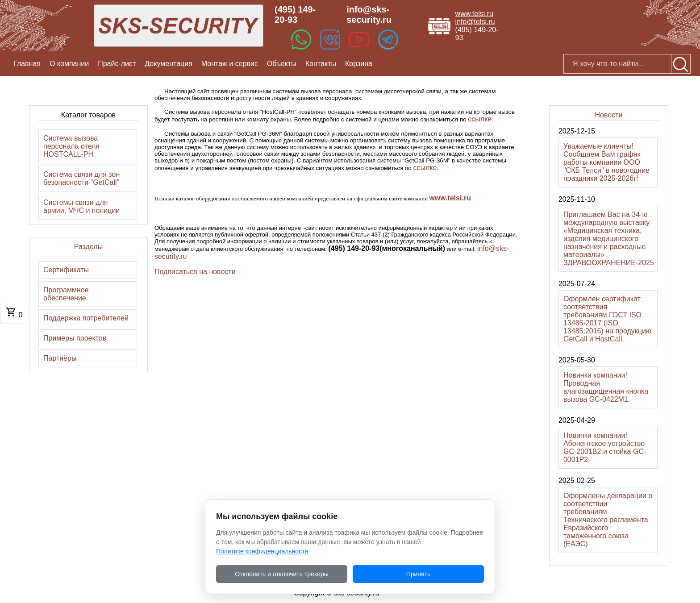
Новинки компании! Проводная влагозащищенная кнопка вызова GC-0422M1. (606, 387)
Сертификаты (66, 270)
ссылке (480, 119)
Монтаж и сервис (230, 64)
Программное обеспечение (66, 294)
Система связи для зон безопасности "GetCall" (81, 178)
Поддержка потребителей (86, 318)
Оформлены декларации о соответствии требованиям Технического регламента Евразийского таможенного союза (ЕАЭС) (608, 520)
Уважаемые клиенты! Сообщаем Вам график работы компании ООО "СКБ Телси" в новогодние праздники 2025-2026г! (606, 162)
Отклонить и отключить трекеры (282, 574)
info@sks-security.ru (369, 15)
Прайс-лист (117, 64)
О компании (69, 64)
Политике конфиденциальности (262, 551)
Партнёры (60, 358)
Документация (168, 64)
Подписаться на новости (195, 272)
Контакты (321, 64)
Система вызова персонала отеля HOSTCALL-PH (71, 146)
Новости (608, 115)
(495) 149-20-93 (295, 15)
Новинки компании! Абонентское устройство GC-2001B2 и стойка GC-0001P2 (605, 447)
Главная (27, 64)
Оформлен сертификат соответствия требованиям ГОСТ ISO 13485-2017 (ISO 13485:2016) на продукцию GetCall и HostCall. (607, 319)
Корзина (359, 64)
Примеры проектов (75, 338)
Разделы (88, 247)
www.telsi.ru (474, 14)
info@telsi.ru (475, 22)
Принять (419, 574)
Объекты (282, 64)
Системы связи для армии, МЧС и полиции (81, 206)
